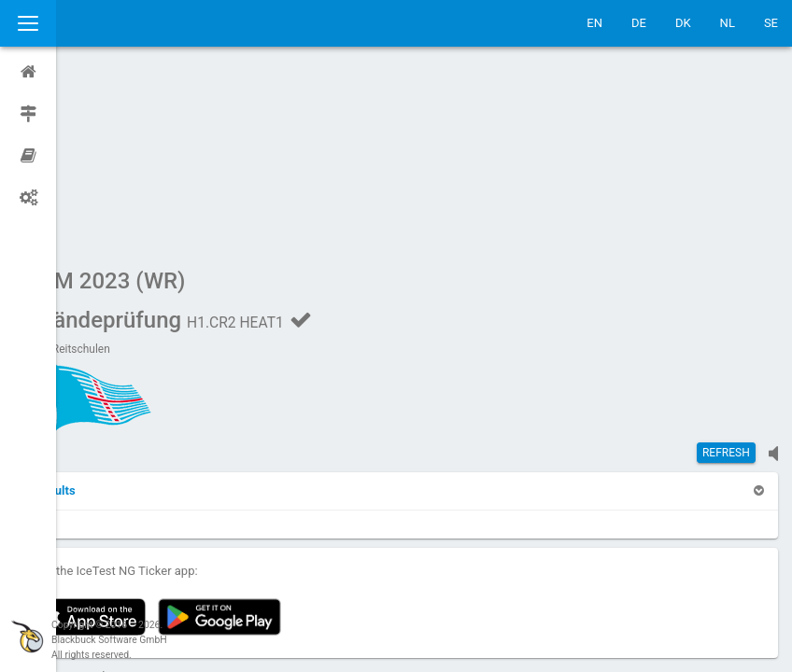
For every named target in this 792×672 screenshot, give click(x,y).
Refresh (726, 275)
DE (639, 23)
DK (683, 23)
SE (771, 23)
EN (594, 23)
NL (728, 23)
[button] (105, 313)
